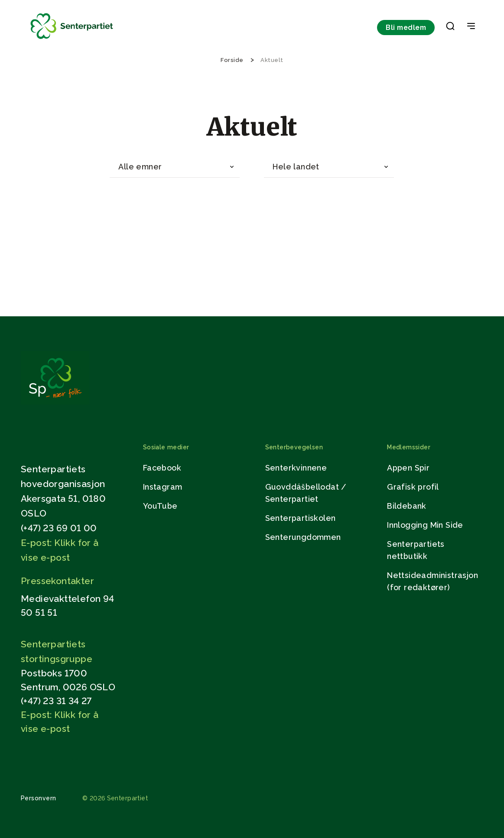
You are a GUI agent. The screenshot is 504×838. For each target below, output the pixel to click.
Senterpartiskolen (301, 518)
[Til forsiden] (72, 39)
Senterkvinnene (296, 468)
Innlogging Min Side (425, 525)
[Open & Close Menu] (471, 27)
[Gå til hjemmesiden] (55, 402)
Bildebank (407, 506)
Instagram (163, 487)
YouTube (160, 506)
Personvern (39, 798)
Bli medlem (406, 28)
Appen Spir (408, 468)
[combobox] (175, 167)
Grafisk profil (413, 487)
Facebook (162, 468)
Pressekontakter (57, 581)
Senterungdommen (303, 537)
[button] (450, 28)
